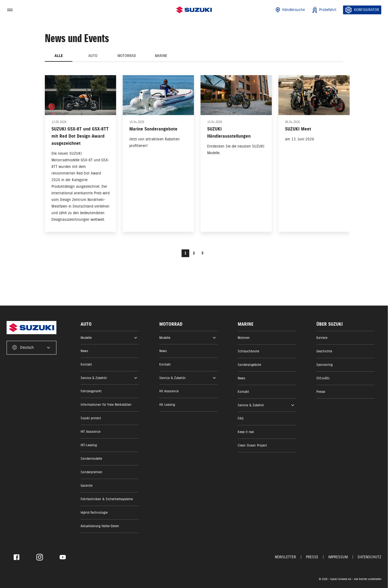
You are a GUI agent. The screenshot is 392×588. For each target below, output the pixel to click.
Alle (59, 56)
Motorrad (127, 56)
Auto (93, 56)
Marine (161, 56)
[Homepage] (194, 10)
